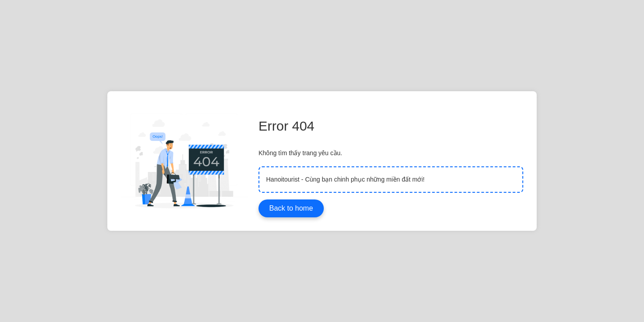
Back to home (291, 208)
